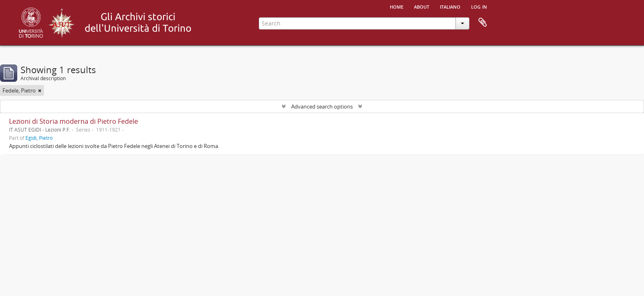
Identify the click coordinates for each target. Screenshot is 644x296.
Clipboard (483, 23)
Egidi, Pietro (39, 138)
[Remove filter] (40, 90)
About (422, 6)
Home (397, 6)
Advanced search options (322, 106)
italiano (450, 6)
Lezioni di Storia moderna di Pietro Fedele (74, 121)
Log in (479, 6)
